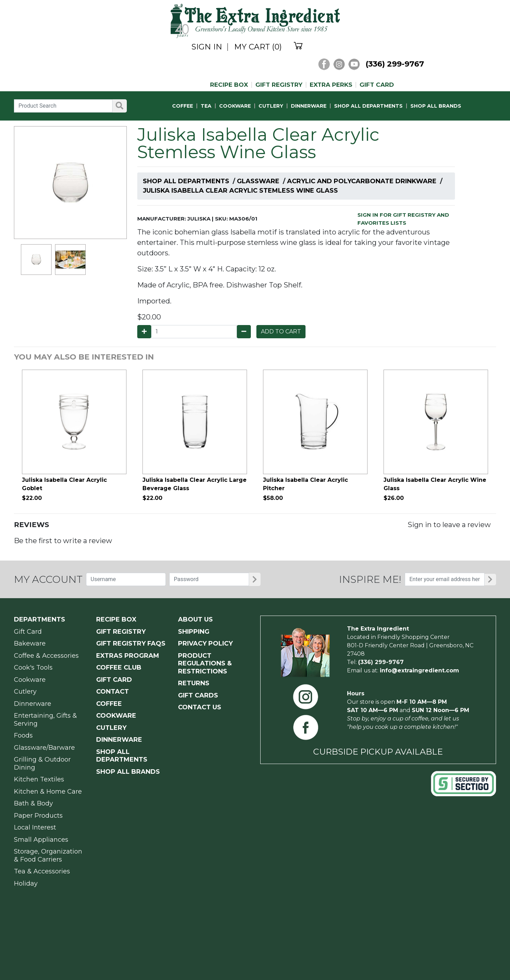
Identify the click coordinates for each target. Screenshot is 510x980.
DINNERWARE (309, 106)
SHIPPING (194, 632)
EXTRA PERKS (331, 85)
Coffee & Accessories (46, 656)
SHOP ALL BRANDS (436, 106)
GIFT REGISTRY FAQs (131, 643)
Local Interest (35, 827)
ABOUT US (195, 619)
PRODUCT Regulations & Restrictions (205, 663)
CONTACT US (200, 707)
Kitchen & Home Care (48, 792)
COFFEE (183, 106)
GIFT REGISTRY (279, 85)
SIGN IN (207, 47)
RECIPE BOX (229, 85)
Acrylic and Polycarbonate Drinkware (362, 181)
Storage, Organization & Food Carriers (48, 855)
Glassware (258, 181)
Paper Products (38, 816)
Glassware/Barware (44, 748)
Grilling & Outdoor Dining (42, 763)
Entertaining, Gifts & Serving (45, 720)
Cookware (30, 680)
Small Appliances (41, 840)
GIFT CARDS (198, 695)
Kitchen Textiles (39, 779)
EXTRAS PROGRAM (128, 656)
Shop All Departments (186, 181)
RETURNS (194, 683)
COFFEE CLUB (119, 668)
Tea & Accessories (42, 871)
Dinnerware (33, 704)
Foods (23, 735)
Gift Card (28, 632)
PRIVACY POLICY (205, 643)
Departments (40, 619)
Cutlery (25, 692)
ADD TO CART (281, 331)
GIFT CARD (377, 85)
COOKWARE (235, 106)
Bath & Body (33, 803)
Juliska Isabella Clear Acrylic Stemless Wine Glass (240, 191)
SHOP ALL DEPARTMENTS (368, 106)
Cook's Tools (33, 668)
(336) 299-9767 (395, 64)
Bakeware (30, 643)
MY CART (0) (258, 47)
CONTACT (113, 692)
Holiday (26, 883)
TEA (206, 106)
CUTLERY (271, 106)
